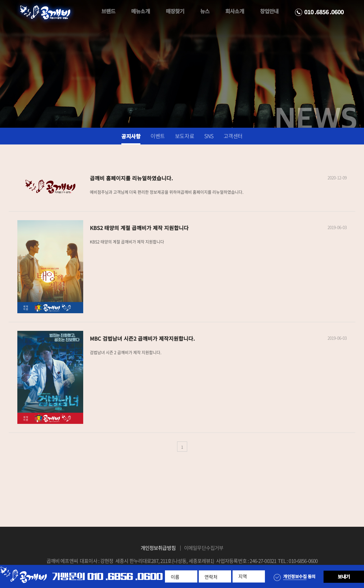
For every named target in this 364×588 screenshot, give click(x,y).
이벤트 (158, 136)
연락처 (211, 577)
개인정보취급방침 (158, 548)
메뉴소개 (140, 11)
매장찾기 (175, 11)
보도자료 (185, 136)
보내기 (344, 576)
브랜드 (108, 11)
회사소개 (235, 11)
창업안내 (269, 11)
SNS (209, 136)
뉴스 (205, 11)
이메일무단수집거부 (204, 548)
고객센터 (233, 136)
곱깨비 (45, 12)
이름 (175, 577)
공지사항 (131, 136)
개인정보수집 (295, 576)
